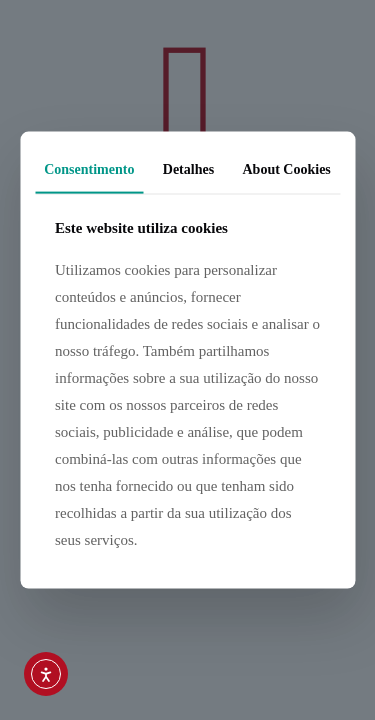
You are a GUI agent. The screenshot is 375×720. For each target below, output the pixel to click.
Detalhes (188, 169)
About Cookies (287, 169)
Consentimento (89, 169)
